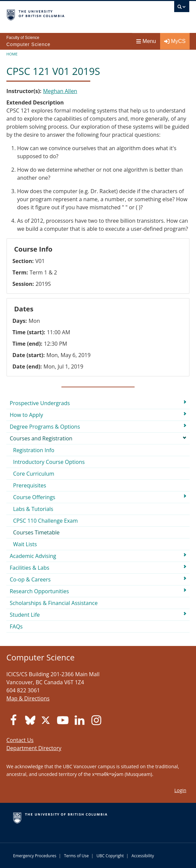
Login (180, 790)
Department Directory (34, 748)
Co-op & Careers (30, 579)
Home (12, 54)
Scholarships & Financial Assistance (54, 603)
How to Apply (26, 415)
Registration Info (34, 450)
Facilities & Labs (30, 568)
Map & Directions (28, 698)
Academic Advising (33, 556)
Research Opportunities (39, 591)
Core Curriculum (34, 474)
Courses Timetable (36, 532)
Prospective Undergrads (40, 403)
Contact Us (20, 740)
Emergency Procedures (35, 856)
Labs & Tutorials (33, 509)
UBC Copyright (110, 856)
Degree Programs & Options (45, 427)
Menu (146, 41)
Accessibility (143, 856)
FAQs (16, 626)
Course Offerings (34, 497)
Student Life (25, 615)
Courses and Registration (41, 438)
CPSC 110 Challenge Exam (45, 521)
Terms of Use (77, 856)
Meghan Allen (60, 91)
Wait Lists (25, 544)
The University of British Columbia (71, 14)
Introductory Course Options (49, 462)
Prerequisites (30, 485)
